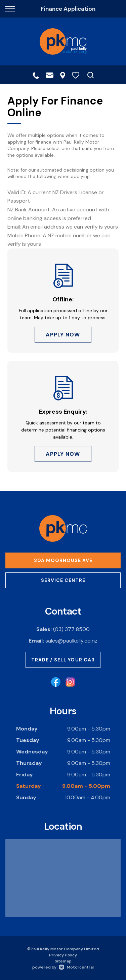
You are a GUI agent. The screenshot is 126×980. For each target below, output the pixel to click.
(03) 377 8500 (71, 629)
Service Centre (63, 580)
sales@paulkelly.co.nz (71, 641)
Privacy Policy (63, 955)
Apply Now (63, 335)
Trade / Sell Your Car (63, 660)
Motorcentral (76, 967)
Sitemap (63, 961)
